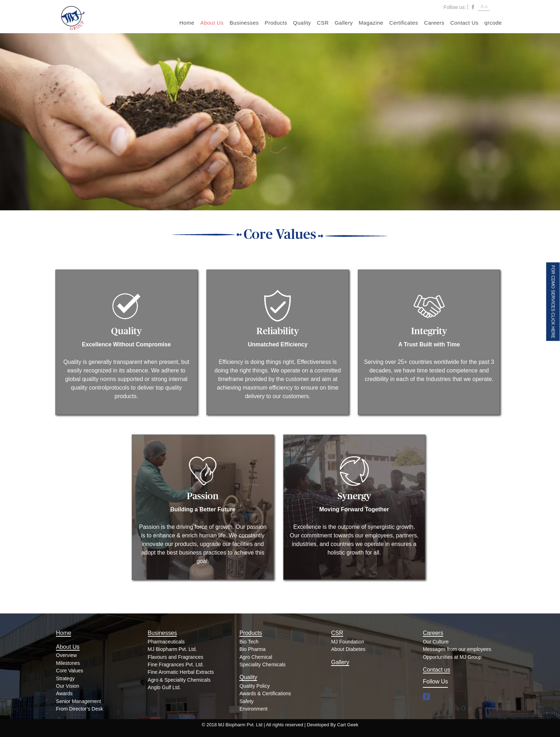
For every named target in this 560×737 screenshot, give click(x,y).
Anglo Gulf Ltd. (164, 687)
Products (276, 23)
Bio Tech (249, 642)
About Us (212, 23)
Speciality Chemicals (262, 665)
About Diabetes (348, 649)
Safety (246, 701)
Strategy (65, 678)
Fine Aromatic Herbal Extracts (181, 672)
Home (187, 23)
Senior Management (79, 701)
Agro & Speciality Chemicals (179, 680)
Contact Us (464, 23)
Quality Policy (254, 686)
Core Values (70, 671)
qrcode (493, 23)
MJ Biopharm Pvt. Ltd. (172, 649)
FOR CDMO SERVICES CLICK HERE (553, 301)
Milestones (68, 663)
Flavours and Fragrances (176, 657)
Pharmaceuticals (166, 642)
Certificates (404, 23)
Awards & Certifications (265, 693)
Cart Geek (348, 725)
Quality (302, 23)
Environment (253, 709)
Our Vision (68, 686)
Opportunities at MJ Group (452, 657)
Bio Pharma (252, 649)
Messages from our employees (457, 649)
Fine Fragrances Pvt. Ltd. (176, 665)
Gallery (344, 23)
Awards (64, 693)
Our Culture (436, 642)
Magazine (371, 23)
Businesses (244, 23)
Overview (66, 655)
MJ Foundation (348, 642)
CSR (323, 23)
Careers (434, 23)
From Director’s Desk (80, 709)
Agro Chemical (256, 657)
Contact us (436, 670)
